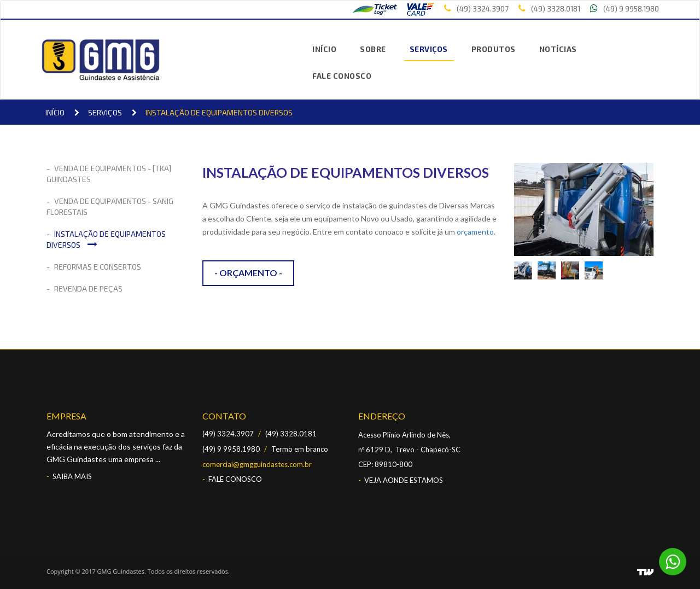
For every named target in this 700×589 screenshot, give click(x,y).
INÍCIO (324, 49)
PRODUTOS (494, 49)
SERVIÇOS (429, 49)
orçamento (475, 232)
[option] (526, 270)
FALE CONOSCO (342, 76)
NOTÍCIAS (558, 49)
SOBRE (373, 49)
